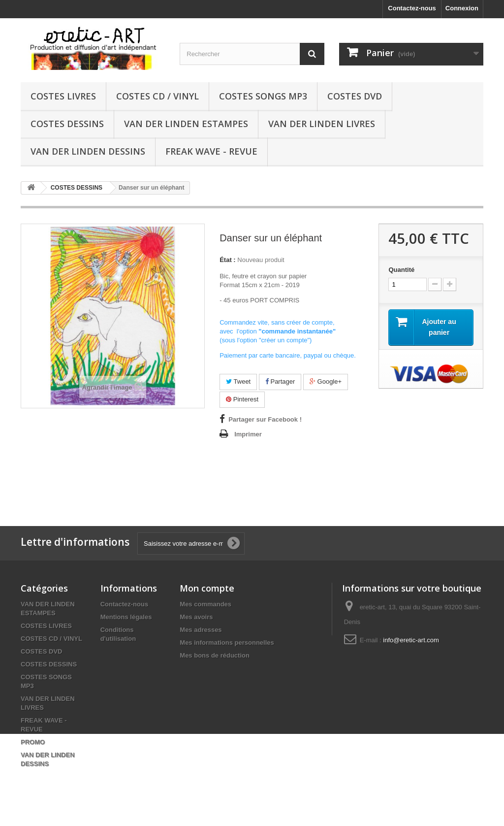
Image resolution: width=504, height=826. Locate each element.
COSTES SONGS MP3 (263, 96)
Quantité (401, 270)
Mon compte (207, 588)
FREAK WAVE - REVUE (211, 151)
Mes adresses (201, 630)
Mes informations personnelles (227, 643)
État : (228, 260)
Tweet (238, 381)
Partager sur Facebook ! (265, 419)
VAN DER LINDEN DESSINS (88, 151)
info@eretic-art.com (411, 640)
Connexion (462, 8)
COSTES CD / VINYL (157, 96)
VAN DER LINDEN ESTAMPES (186, 124)
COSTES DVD (355, 96)
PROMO (33, 742)
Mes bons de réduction (215, 655)
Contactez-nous (412, 8)
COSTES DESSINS (67, 124)
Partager (280, 381)
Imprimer (248, 434)
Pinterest (242, 399)
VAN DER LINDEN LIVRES (322, 124)
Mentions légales (126, 617)
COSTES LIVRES (63, 96)
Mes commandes (205, 604)
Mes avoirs (196, 617)
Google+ (326, 381)
